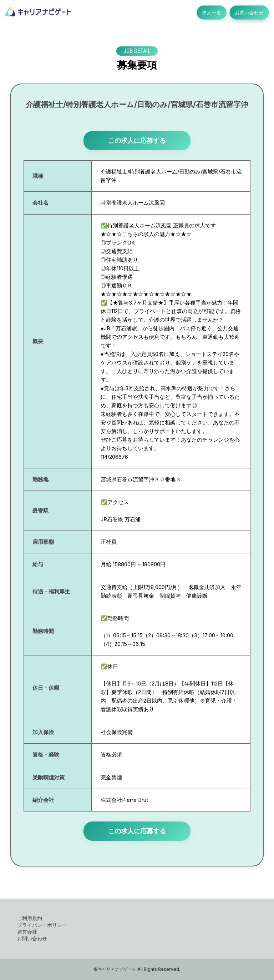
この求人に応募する (137, 140)
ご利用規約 (30, 918)
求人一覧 (212, 12)
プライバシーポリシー (42, 925)
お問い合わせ (249, 12)
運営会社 (27, 932)
